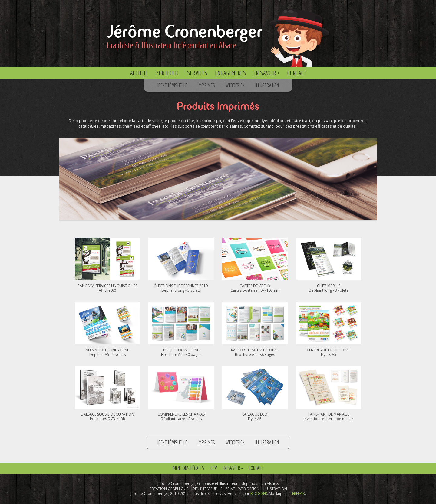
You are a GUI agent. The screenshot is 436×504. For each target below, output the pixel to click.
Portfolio (167, 73)
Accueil (139, 73)
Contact (297, 73)
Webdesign (235, 85)
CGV (214, 468)
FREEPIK (299, 494)
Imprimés (206, 85)
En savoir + (266, 73)
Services (197, 73)
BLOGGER (259, 494)
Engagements (230, 73)
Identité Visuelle (172, 85)
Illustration (267, 85)
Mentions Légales (189, 468)
